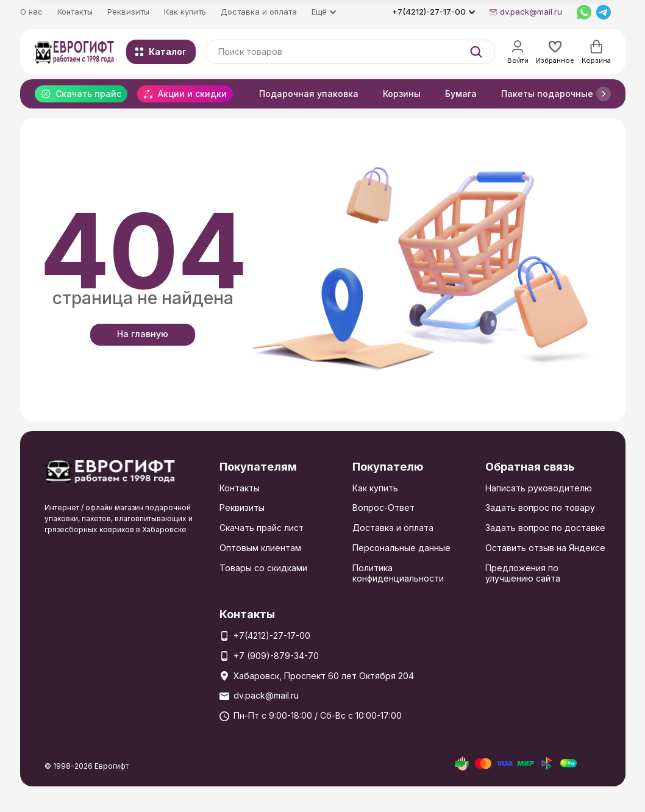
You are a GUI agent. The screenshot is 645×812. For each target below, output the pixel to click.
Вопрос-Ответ (383, 507)
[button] (604, 94)
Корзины (402, 94)
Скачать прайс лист (262, 528)
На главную (143, 334)
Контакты (75, 12)
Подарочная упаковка (309, 94)
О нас (31, 12)
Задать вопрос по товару (540, 507)
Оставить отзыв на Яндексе (545, 548)
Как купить (185, 12)
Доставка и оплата (259, 12)
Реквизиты (128, 12)
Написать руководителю (539, 488)
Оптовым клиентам (260, 548)
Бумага (461, 94)
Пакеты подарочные (547, 94)
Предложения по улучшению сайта (523, 573)
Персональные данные (401, 548)
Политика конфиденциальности (398, 573)
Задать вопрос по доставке (545, 528)
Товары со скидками (263, 568)
